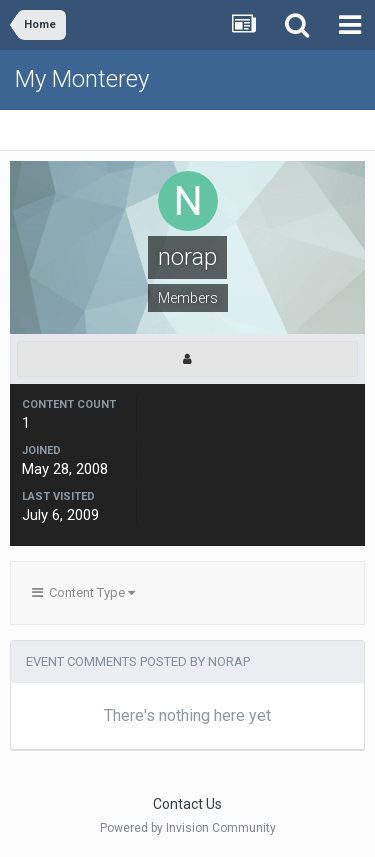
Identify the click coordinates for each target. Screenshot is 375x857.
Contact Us (187, 804)
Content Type (83, 592)
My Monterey (82, 79)
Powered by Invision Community (188, 828)
